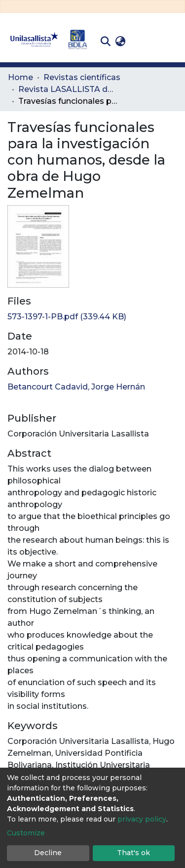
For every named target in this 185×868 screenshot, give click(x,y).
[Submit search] (105, 42)
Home (20, 77)
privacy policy (142, 819)
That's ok (133, 853)
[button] (120, 42)
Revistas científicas (82, 77)
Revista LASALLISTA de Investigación (68, 89)
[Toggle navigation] (170, 42)
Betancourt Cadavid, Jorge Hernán (76, 387)
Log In (143, 41)
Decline (48, 853)
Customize (26, 833)
